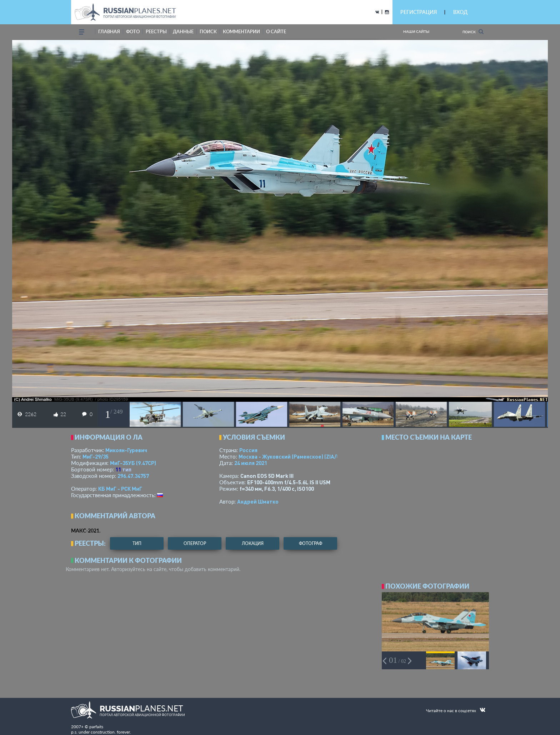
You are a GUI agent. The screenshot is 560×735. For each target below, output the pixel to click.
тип (127, 469)
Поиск (473, 32)
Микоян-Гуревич (126, 450)
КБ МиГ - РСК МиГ (120, 489)
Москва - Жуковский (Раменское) (296, 456)
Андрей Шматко (258, 501)
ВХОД (460, 12)
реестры (156, 31)
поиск (208, 31)
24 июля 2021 (251, 463)
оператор (195, 543)
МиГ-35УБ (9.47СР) (133, 463)
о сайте (276, 31)
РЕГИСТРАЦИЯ (419, 12)
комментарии (241, 31)
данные (183, 31)
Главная (109, 31)
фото (133, 31)
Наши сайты (416, 31)
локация (253, 543)
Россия (248, 450)
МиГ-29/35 (96, 456)
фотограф (311, 543)
